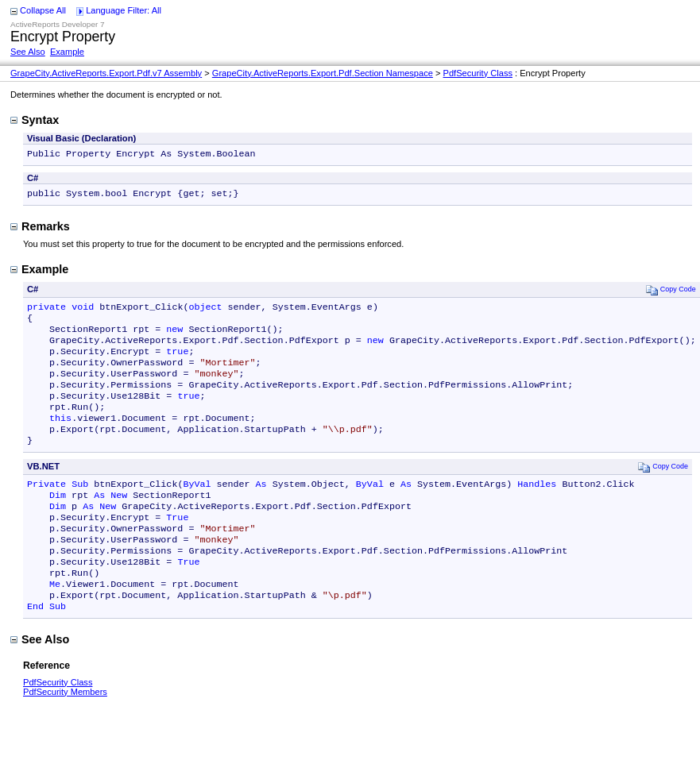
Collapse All (43, 10)
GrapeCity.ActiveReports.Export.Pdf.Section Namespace (323, 73)
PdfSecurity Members (65, 735)
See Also (28, 52)
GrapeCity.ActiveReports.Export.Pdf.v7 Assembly (106, 73)
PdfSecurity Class (478, 73)
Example (67, 52)
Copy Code (671, 293)
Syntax (35, 120)
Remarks (40, 230)
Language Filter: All (124, 10)
